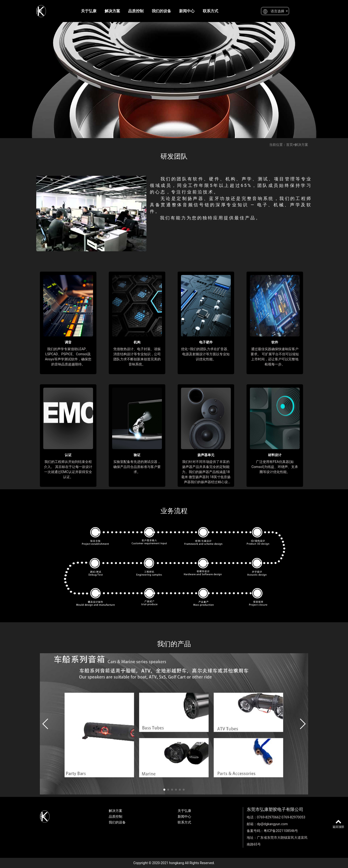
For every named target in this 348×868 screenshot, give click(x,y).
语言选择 (274, 11)
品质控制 (136, 11)
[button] (46, 724)
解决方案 (112, 11)
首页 (290, 145)
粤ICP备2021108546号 (281, 831)
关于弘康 (89, 11)
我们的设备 (161, 11)
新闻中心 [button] (187, 11)
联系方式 (210, 11)
